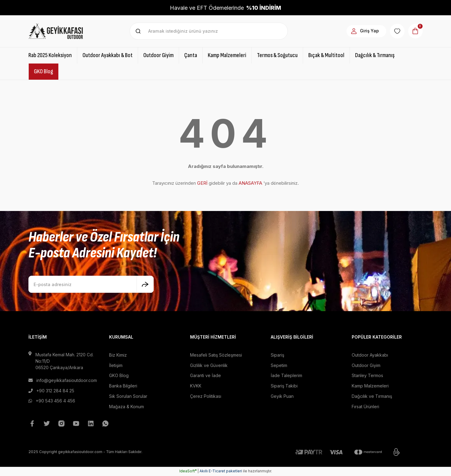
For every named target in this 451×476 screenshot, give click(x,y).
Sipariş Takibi (284, 386)
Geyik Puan (282, 396)
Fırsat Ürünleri (365, 407)
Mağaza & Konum (127, 407)
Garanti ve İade (205, 376)
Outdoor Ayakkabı (370, 355)
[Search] (209, 31)
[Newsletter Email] (91, 284)
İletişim (116, 365)
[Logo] (56, 31)
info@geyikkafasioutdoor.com (67, 380)
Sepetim (279, 365)
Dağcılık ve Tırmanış (372, 396)
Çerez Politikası (206, 396)
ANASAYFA (250, 183)
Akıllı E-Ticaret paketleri (221, 472)
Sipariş (277, 355)
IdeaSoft (188, 472)
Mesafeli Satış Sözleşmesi (216, 355)
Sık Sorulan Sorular (128, 396)
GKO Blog (119, 376)
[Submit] (145, 284)
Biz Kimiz (118, 355)
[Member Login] (364, 31)
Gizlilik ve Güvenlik (209, 365)
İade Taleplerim (286, 376)
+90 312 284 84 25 (55, 391)
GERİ (202, 183)
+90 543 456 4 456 (55, 401)
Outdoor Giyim (366, 365)
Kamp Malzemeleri (370, 386)
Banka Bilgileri (123, 386)
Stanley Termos (367, 376)
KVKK (196, 386)
